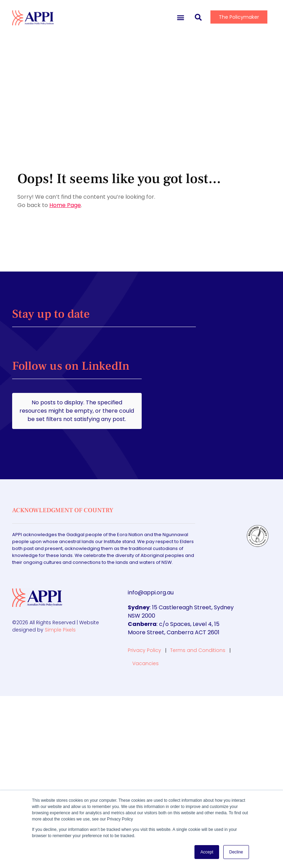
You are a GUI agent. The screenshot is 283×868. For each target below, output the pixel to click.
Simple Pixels (60, 608)
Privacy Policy (144, 628)
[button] (180, 17)
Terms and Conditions (198, 628)
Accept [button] (207, 852)
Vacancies (145, 641)
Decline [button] (236, 852)
